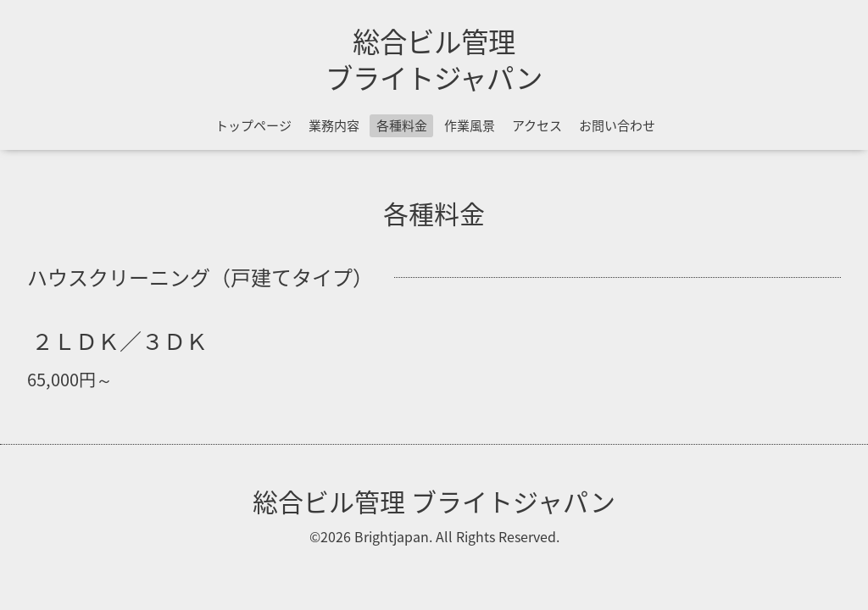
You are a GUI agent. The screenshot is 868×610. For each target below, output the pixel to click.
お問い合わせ (617, 125)
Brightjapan (392, 536)
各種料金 (402, 125)
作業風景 (470, 125)
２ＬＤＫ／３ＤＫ (120, 340)
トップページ (253, 125)
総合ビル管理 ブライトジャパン (434, 59)
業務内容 (334, 125)
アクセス (537, 125)
